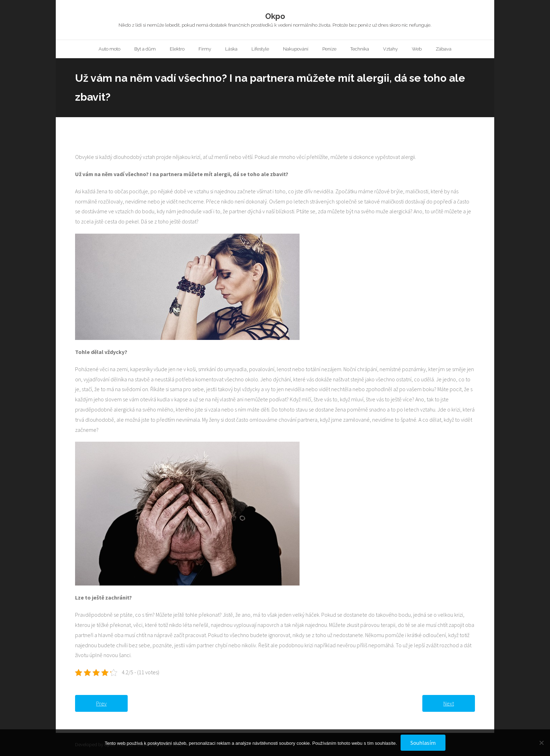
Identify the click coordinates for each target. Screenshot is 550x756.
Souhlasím (423, 743)
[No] (541, 743)
